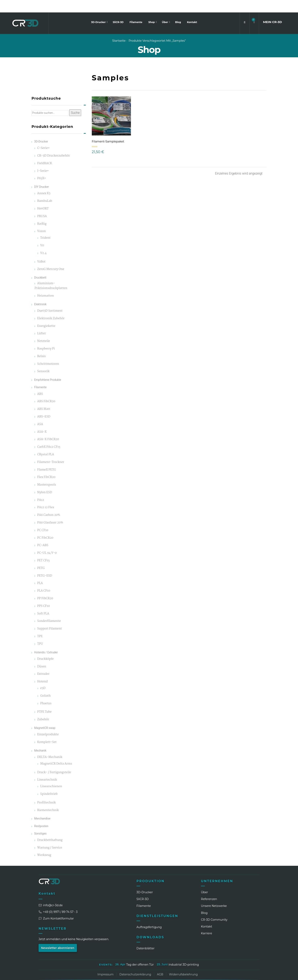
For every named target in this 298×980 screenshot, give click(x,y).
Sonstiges (40, 821)
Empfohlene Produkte (48, 367)
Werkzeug (44, 843)
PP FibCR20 (45, 586)
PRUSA (42, 204)
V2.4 (43, 241)
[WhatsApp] (234, 974)
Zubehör (43, 707)
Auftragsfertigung (149, 915)
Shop (152, 10)
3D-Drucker (99, 10)
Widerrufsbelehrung (183, 962)
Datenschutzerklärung (135, 962)
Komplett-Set (47, 730)
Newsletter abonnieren (58, 936)
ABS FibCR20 (46, 389)
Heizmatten (45, 283)
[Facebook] (227, 974)
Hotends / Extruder (46, 640)
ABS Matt (44, 397)
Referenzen (209, 887)
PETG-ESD (45, 563)
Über (165, 10)
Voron (41, 219)
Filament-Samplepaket (108, 129)
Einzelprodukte (48, 722)
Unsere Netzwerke (214, 893)
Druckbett (40, 265)
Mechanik (40, 738)
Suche (75, 100)
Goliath (45, 683)
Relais (41, 344)
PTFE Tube (44, 700)
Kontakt (192, 10)
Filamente (136, 10)
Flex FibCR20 (46, 465)
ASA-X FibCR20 (48, 427)
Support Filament (49, 616)
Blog (178, 10)
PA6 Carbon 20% (49, 503)
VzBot (41, 249)
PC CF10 (43, 518)
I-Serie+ (43, 159)
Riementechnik (48, 798)
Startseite (119, 28)
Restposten (41, 813)
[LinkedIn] (212, 974)
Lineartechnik (47, 767)
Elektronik (40, 292)
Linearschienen (51, 774)
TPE (40, 624)
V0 (42, 233)
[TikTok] (241, 974)
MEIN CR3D (272, 10)
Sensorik (43, 359)
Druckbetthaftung (50, 828)
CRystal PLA (46, 442)
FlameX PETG (46, 457)
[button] (254, 10)
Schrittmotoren (48, 351)
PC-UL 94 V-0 (47, 541)
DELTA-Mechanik (50, 745)
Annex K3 (44, 181)
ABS (40, 381)
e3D (43, 676)
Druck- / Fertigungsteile (54, 760)
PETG (41, 556)
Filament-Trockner (51, 450)
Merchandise (42, 806)
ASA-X (42, 419)
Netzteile (44, 329)
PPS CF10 (43, 594)
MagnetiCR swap (45, 715)
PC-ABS (43, 533)
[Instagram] (219, 974)
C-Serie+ (43, 136)
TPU (40, 632)
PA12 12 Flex (46, 495)
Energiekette (46, 314)
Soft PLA (43, 601)
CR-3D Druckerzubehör (53, 143)
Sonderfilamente (49, 609)
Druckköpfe (45, 647)
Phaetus (46, 691)
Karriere (207, 921)
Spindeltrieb (49, 782)
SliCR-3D (118, 10)
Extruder (43, 662)
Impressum (105, 962)
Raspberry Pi (46, 336)
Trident (45, 226)
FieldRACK (45, 151)
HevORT (43, 196)
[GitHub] (256, 974)
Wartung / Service (49, 835)
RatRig (42, 212)
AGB (160, 962)
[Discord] (249, 974)
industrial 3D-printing (184, 952)
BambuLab (45, 189)
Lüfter (41, 321)
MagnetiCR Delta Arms (56, 751)
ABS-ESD (44, 404)
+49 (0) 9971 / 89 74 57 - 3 (58, 899)
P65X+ (41, 166)
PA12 (41, 488)
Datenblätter (146, 936)
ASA (40, 412)
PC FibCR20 (45, 526)
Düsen (42, 654)
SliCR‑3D (143, 887)
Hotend (42, 669)
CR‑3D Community (214, 907)
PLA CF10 (44, 578)
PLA (40, 571)
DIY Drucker (41, 174)
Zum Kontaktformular (56, 906)
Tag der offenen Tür (140, 952)
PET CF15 (43, 548)
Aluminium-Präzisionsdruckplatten (51, 273)
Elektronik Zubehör (51, 306)
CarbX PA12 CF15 (49, 435)
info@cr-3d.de (51, 893)
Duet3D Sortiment (50, 299)
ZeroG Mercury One (51, 257)
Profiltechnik (46, 790)
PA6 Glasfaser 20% (50, 510)
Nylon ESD (45, 480)
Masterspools (47, 472)
